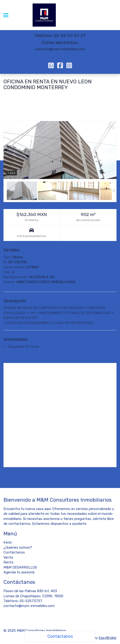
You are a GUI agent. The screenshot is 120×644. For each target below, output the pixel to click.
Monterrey (42, 96)
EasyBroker (108, 638)
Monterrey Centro (18, 96)
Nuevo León (62, 96)
